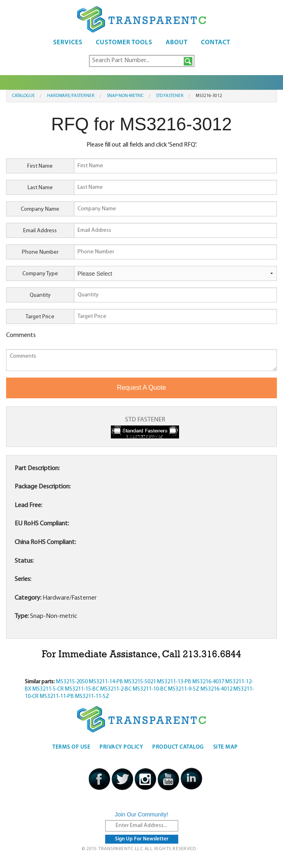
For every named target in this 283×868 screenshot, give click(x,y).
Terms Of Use (71, 747)
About (177, 43)
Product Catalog (178, 747)
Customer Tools (124, 43)
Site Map (226, 747)
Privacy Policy (121, 747)
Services (68, 43)
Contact (216, 43)
